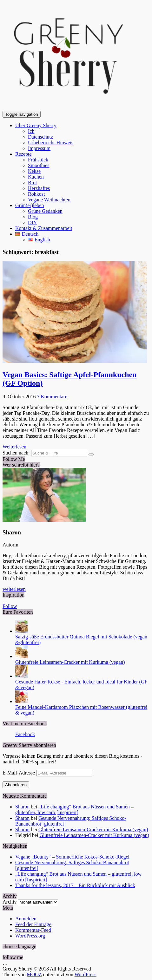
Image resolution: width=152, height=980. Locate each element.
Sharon (22, 807)
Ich (31, 131)
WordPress (86, 974)
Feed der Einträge (33, 924)
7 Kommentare (52, 397)
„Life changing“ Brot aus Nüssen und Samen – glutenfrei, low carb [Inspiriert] (74, 810)
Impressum (39, 148)
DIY (32, 222)
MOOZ (34, 974)
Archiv (10, 902)
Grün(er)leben (30, 205)
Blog (33, 217)
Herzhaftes (39, 188)
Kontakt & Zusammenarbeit (44, 228)
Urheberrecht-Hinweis (51, 143)
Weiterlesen (14, 447)
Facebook (25, 734)
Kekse (34, 171)
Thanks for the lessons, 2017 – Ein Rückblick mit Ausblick (75, 885)
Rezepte (23, 154)
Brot (32, 183)
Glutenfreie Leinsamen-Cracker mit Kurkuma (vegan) (70, 662)
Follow (10, 606)
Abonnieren (16, 785)
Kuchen (36, 177)
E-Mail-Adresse (19, 773)
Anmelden (26, 919)
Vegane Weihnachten (49, 200)
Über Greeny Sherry (36, 125)
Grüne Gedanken (45, 211)
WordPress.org (30, 936)
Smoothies (39, 165)
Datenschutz (40, 137)
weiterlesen (14, 589)
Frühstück (38, 160)
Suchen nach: (16, 453)
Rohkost (36, 194)
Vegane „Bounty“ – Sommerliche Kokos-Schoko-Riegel (72, 857)
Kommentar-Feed (33, 930)
